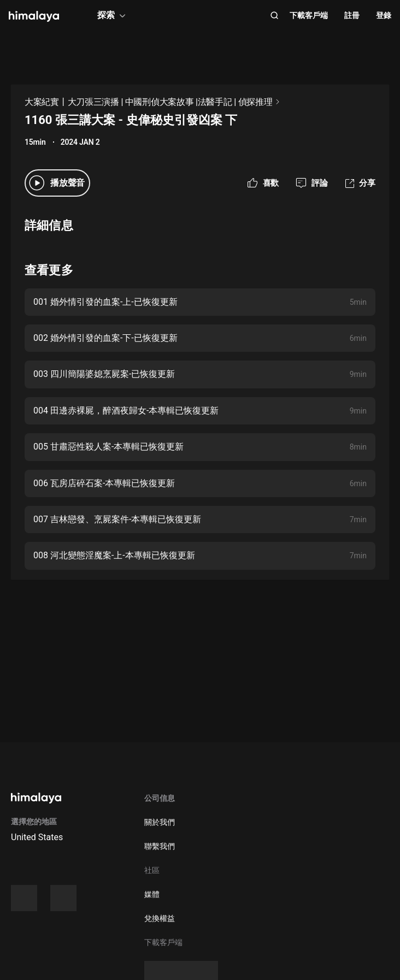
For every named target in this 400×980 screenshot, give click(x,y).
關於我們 (160, 822)
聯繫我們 (160, 846)
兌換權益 (160, 918)
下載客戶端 (309, 15)
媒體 (152, 894)
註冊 (352, 15)
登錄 (384, 15)
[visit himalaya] (34, 16)
